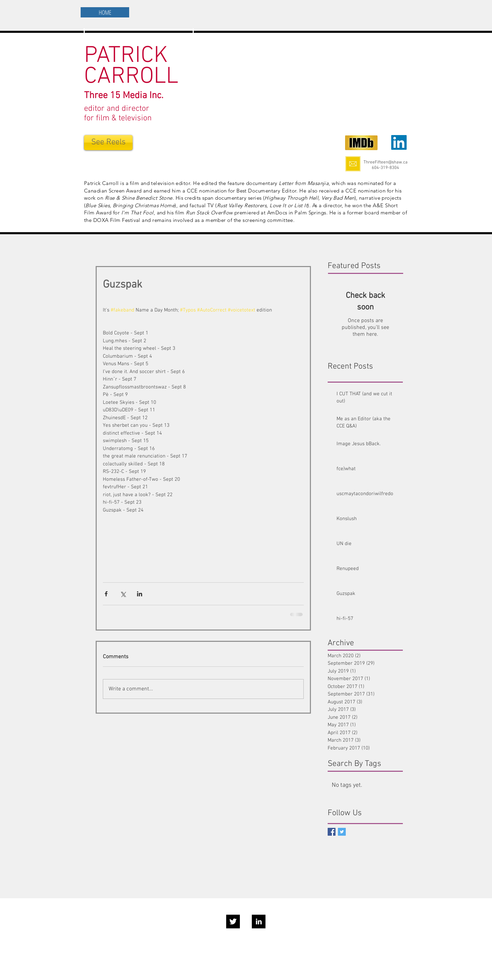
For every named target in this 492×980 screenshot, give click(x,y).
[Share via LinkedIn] (140, 594)
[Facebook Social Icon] (332, 832)
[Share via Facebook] (106, 594)
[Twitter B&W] (233, 922)
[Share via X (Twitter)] (123, 594)
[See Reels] (108, 143)
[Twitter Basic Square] (342, 832)
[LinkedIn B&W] (259, 922)
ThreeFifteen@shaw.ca (386, 162)
